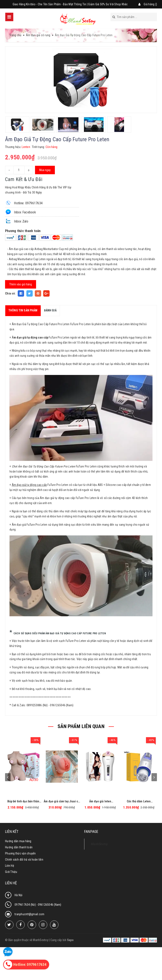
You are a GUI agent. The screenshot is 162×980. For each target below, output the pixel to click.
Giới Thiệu (11, 872)
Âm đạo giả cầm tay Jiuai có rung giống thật (62, 801)
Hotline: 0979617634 (24, 203)
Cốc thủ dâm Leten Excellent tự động (139, 801)
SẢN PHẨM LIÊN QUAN (81, 726)
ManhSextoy (99, 844)
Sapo (70, 940)
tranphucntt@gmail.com (29, 914)
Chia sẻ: (10, 293)
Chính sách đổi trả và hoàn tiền (24, 860)
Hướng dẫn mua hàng (18, 841)
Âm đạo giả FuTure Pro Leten (30, 525)
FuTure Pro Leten (76, 641)
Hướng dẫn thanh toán (19, 847)
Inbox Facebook (20, 212)
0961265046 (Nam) (50, 905)
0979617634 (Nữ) (26, 905)
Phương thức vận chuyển (20, 853)
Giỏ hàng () (150, 4)
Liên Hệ (10, 866)
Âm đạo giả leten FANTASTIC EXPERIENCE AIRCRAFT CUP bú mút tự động (100, 801)
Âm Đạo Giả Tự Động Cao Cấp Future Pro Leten (41, 324)
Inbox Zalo (17, 221)
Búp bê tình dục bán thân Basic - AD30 (23, 801)
